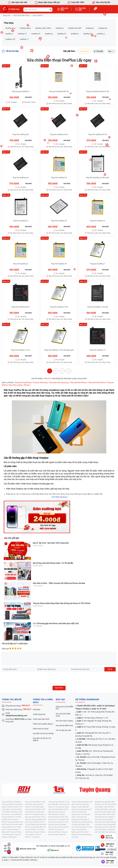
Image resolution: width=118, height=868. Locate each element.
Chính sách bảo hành (41, 719)
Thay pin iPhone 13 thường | (12, 802)
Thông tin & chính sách (43, 701)
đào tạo (60, 700)
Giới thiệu (37, 710)
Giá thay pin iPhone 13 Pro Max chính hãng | (35, 830)
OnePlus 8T (103, 28)
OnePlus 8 (90, 28)
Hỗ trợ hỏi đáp (10, 51)
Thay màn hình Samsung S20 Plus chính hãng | (80, 832)
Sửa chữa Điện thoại (21, 15)
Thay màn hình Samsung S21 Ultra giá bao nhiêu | (81, 814)
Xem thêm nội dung (59, 497)
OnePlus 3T (88, 34)
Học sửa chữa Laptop (64, 721)
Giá (111, 51)
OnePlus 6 (49, 34)
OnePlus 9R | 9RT (75, 28)
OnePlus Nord (25, 28)
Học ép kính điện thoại (64, 725)
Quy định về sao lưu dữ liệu (43, 733)
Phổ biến (98, 51)
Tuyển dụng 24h (39, 714)
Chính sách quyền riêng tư (43, 724)
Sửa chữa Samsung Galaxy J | (105, 817)
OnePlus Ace (10, 28)
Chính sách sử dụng (41, 729)
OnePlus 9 (60, 28)
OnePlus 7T (22, 34)
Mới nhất (84, 51)
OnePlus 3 (101, 34)
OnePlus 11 (24, 39)
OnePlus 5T (62, 34)
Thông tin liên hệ (12, 700)
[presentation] (21, 678)
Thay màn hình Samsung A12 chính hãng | (82, 827)
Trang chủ (6, 15)
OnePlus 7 (9, 34)
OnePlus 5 (75, 34)
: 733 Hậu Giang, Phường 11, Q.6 (92, 718)
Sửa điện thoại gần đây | (103, 802)
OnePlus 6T (36, 34)
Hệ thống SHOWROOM (87, 700)
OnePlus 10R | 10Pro (43, 28)
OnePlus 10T (10, 39)
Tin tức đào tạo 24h (63, 730)
